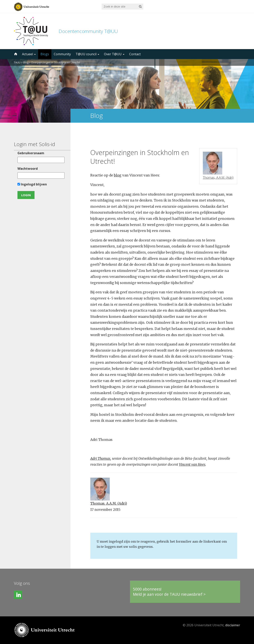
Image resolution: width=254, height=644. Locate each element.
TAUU (17, 62)
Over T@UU (114, 54)
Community (62, 54)
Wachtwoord (28, 169)
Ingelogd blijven (32, 184)
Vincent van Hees (192, 465)
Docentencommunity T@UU (88, 31)
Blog (26, 62)
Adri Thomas (100, 459)
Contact (135, 54)
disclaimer (233, 625)
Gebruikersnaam (31, 153)
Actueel (29, 54)
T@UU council (87, 54)
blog (118, 175)
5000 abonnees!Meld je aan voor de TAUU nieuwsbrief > (169, 592)
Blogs (45, 54)
